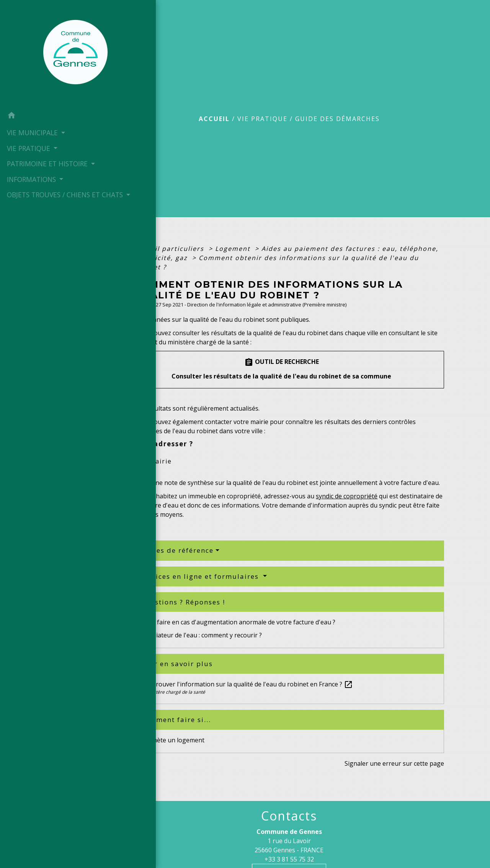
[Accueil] (44, 54)
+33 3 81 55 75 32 (289, 859)
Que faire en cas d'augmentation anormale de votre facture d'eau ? (239, 622)
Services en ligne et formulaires (201, 576)
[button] (44, 116)
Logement (234, 249)
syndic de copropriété (347, 496)
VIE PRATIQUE (262, 119)
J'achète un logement (174, 740)
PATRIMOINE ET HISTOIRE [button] (31, 168)
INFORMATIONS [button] (31, 189)
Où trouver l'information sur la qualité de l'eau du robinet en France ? (248, 684)
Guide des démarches (337, 119)
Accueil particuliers (170, 249)
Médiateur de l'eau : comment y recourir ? (203, 635)
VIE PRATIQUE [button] (28, 148)
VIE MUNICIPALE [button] (32, 132)
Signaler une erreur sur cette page (394, 763)
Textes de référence (177, 550)
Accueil (214, 119)
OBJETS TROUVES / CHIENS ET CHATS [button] (35, 209)
